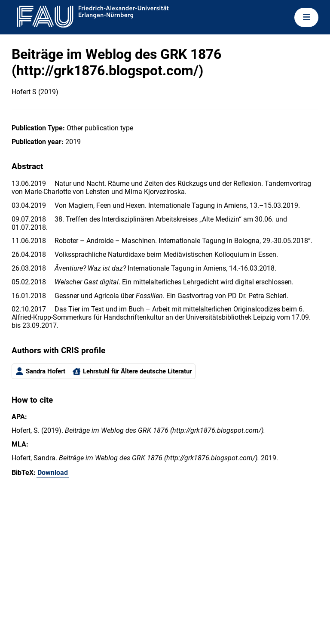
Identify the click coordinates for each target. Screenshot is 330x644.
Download (53, 473)
